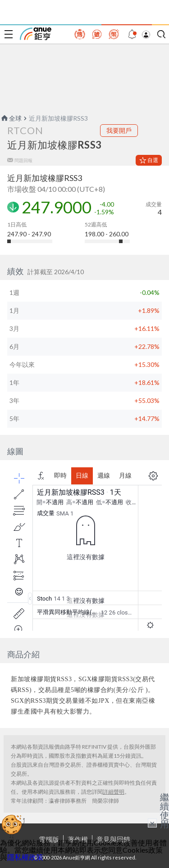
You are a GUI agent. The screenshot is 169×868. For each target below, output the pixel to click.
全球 (11, 118)
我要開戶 (119, 130)
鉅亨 (36, 34)
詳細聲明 (114, 792)
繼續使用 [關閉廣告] (164, 810)
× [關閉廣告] (152, 823)
